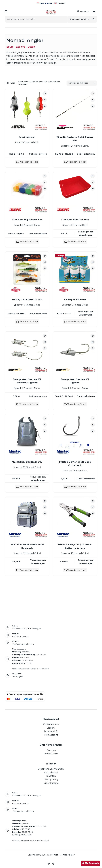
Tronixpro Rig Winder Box (27, 220)
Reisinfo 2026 (51, 754)
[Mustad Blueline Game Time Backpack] (27, 519)
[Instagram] (53, 864)
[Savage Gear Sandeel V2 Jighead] (75, 353)
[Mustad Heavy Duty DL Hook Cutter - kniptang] (75, 519)
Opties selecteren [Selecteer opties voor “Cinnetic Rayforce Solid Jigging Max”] (86, 154)
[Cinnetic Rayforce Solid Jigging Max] (75, 111)
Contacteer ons (51, 724)
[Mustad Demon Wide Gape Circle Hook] (75, 436)
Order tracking (51, 783)
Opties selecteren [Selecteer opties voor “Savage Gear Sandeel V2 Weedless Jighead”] (38, 396)
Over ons (51, 750)
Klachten (51, 776)
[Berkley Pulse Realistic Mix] (27, 273)
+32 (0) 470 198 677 (20, 636)
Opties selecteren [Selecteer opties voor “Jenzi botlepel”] (38, 154)
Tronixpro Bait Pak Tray (75, 220)
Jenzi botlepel (27, 137)
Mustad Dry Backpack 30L (27, 462)
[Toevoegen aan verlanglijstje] (45, 93)
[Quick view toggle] (45, 106)
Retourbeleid (51, 773)
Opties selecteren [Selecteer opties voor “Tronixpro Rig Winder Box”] (38, 234)
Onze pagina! (18, 676)
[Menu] (6, 11)
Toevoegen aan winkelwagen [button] (86, 233)
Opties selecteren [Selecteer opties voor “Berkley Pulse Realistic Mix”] (38, 313)
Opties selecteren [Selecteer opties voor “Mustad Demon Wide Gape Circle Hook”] (86, 479)
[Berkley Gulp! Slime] (75, 273)
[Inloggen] (83, 11)
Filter (11, 83)
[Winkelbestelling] (82, 83)
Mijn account (51, 735)
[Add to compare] (45, 100)
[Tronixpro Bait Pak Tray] (75, 194)
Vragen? (51, 728)
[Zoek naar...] (36, 19)
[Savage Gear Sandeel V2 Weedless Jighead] (27, 353)
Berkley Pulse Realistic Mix (27, 299)
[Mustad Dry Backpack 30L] (27, 436)
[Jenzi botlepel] (27, 111)
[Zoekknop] (94, 19)
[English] (60, 3)
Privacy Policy (51, 780)
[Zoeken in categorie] (79, 19)
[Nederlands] (44, 3)
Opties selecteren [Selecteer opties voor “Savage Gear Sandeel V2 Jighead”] (86, 396)
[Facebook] (49, 864)
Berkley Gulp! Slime (75, 299)
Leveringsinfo (51, 731)
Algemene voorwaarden (51, 769)
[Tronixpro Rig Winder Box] (27, 194)
